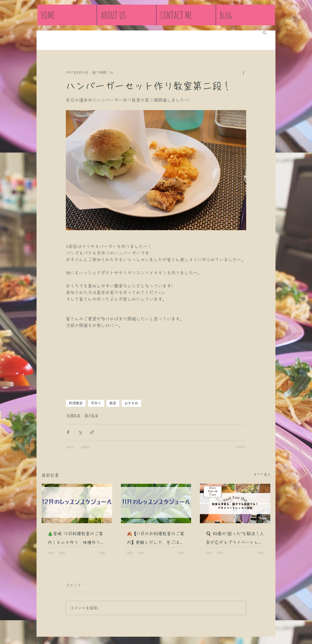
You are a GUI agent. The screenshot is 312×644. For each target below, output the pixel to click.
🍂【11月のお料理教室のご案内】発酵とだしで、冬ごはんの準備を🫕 (156, 539)
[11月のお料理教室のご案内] (156, 503)
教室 (113, 403)
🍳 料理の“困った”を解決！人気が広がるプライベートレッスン (235, 539)
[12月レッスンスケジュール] (77, 503)
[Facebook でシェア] (68, 432)
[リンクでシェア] (92, 432)
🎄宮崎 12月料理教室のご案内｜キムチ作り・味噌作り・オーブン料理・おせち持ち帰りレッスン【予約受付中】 (76, 539)
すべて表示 (262, 474)
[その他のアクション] (243, 73)
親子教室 (91, 416)
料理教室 (76, 403)
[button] (264, 32)
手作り (96, 403)
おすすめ (131, 403)
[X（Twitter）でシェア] (80, 432)
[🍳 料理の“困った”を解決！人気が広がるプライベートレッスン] (235, 503)
